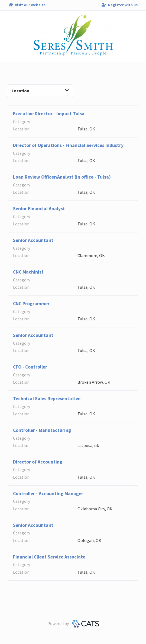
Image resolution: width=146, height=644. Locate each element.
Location (40, 91)
